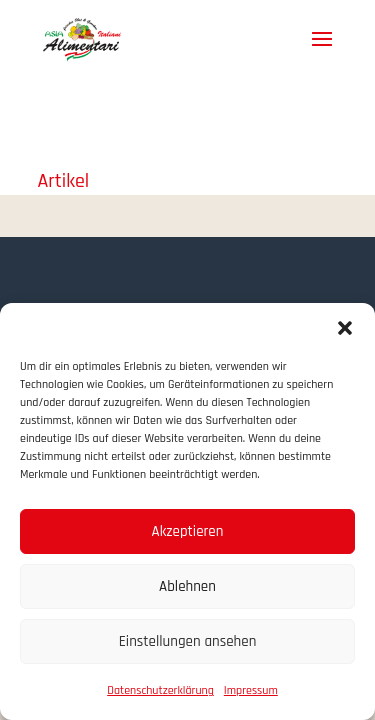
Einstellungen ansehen (188, 641)
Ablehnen (187, 586)
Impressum (251, 690)
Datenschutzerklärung (160, 690)
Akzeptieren (188, 531)
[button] (345, 328)
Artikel (64, 181)
